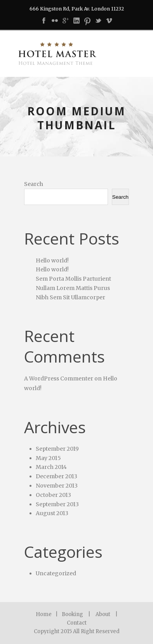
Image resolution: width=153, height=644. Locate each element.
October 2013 (53, 495)
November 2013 (57, 486)
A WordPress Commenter (59, 378)
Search (34, 184)
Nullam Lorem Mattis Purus (73, 288)
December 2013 (57, 476)
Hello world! (52, 260)
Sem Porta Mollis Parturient (73, 279)
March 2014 (51, 467)
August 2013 (52, 513)
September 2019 (57, 449)
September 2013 (57, 504)
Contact (77, 623)
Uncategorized (56, 573)
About (103, 614)
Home (44, 614)
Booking (72, 614)
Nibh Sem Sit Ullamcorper (70, 297)
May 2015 (48, 458)
